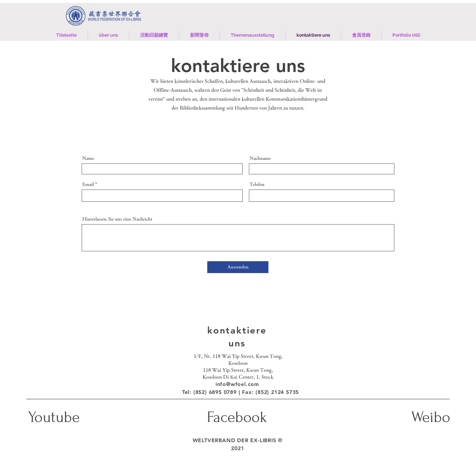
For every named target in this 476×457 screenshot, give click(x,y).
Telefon (257, 184)
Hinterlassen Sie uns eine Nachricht (117, 219)
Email (88, 184)
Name (88, 158)
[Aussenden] (238, 267)
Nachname (260, 158)
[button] (154, 35)
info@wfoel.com (237, 384)
